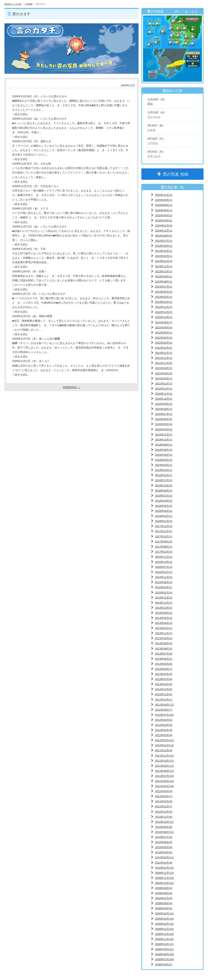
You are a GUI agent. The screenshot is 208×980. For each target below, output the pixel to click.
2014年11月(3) (164, 603)
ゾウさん (153, 143)
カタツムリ (154, 156)
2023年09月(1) (164, 277)
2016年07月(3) (164, 567)
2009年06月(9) (164, 903)
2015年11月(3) (164, 577)
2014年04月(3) (164, 623)
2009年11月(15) (164, 878)
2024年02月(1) (164, 256)
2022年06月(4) (164, 328)
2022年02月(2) (164, 348)
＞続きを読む (20, 114)
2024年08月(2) (164, 236)
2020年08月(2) (164, 409)
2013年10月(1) (164, 638)
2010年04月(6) (164, 852)
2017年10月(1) (164, 537)
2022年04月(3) (164, 338)
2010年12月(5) (164, 812)
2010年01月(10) (164, 868)
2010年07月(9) (164, 837)
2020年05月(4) (164, 424)
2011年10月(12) (164, 761)
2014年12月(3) (164, 598)
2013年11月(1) (164, 633)
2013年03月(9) (164, 674)
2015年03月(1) (164, 587)
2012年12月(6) (164, 689)
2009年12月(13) (164, 873)
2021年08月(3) (164, 373)
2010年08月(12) (164, 832)
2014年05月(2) (164, 618)
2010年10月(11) (164, 822)
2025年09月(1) (164, 200)
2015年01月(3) (164, 593)
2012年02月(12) (164, 740)
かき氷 (151, 130)
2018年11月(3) (164, 480)
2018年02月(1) (164, 516)
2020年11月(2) (164, 394)
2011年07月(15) (164, 776)
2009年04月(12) (164, 913)
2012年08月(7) (164, 710)
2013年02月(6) (164, 679)
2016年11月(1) (164, 557)
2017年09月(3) (164, 542)
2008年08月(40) (164, 954)
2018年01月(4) (164, 521)
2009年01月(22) (164, 929)
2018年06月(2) (164, 501)
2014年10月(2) (164, 608)
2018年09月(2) (164, 491)
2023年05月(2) (164, 292)
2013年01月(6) (164, 684)
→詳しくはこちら (185, 11)
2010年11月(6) (164, 817)
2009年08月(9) (164, 893)
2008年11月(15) (164, 939)
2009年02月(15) (164, 924)
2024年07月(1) (164, 241)
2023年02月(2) (164, 302)
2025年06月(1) (164, 210)
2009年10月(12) (164, 883)
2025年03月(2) (164, 220)
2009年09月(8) (164, 888)
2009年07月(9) (164, 898)
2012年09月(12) (164, 705)
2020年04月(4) (164, 429)
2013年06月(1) (164, 659)
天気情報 (29, 4)
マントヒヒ (154, 117)
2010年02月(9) (164, 863)
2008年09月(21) (164, 949)
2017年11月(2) (164, 531)
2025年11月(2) (164, 195)
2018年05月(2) (164, 506)
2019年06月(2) (164, 455)
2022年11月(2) (164, 312)
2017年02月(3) (164, 552)
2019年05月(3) (164, 460)
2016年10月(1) (164, 562)
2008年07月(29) (164, 959)
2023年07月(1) (164, 287)
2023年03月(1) (164, 297)
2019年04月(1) (164, 465)
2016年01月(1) (164, 572)
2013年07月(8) (164, 654)
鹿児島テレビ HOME (13, 4)
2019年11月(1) (164, 435)
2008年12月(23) (164, 934)
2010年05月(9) (164, 847)
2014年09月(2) (164, 613)
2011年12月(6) (164, 750)
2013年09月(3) (164, 643)
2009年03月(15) (164, 919)
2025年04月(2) (164, 215)
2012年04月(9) (164, 730)
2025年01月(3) (164, 226)
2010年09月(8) (164, 827)
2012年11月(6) (164, 694)
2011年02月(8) (164, 801)
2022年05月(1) (164, 333)
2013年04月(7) (164, 669)
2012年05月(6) (164, 725)
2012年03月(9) (164, 735)
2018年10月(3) (164, 486)
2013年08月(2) (164, 649)
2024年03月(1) (164, 251)
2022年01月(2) (164, 353)
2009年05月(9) (164, 908)
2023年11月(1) (164, 266)
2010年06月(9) (164, 842)
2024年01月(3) (164, 261)
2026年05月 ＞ (71, 387)
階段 (150, 104)
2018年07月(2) (164, 496)
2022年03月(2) (164, 343)
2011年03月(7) (164, 796)
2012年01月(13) (164, 745)
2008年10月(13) (164, 944)
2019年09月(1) (164, 445)
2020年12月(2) (164, 389)
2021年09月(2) (164, 368)
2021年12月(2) (164, 358)
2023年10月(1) (164, 271)
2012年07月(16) (164, 715)
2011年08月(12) (164, 771)
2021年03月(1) (164, 378)
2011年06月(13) (164, 781)
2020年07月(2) (164, 414)
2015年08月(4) (164, 582)
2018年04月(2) (164, 511)
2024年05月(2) (164, 246)
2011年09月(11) (164, 766)
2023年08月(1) (164, 282)
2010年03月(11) (164, 857)
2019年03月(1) (164, 470)
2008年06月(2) (164, 964)
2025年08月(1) (164, 205)
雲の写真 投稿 (178, 174)
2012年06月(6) (164, 720)
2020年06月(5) (164, 419)
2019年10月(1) (164, 440)
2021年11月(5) (164, 363)
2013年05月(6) (164, 664)
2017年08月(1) (164, 547)
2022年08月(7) (164, 322)
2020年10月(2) (164, 399)
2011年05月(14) (164, 786)
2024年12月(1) (164, 231)
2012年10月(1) (164, 700)
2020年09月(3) (164, 404)
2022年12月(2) (164, 307)
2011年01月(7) (164, 806)
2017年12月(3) (164, 526)
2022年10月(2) (164, 317)
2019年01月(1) (164, 475)
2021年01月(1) (164, 384)
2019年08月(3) (164, 450)
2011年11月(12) (164, 756)
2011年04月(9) (164, 791)
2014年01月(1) (164, 628)
